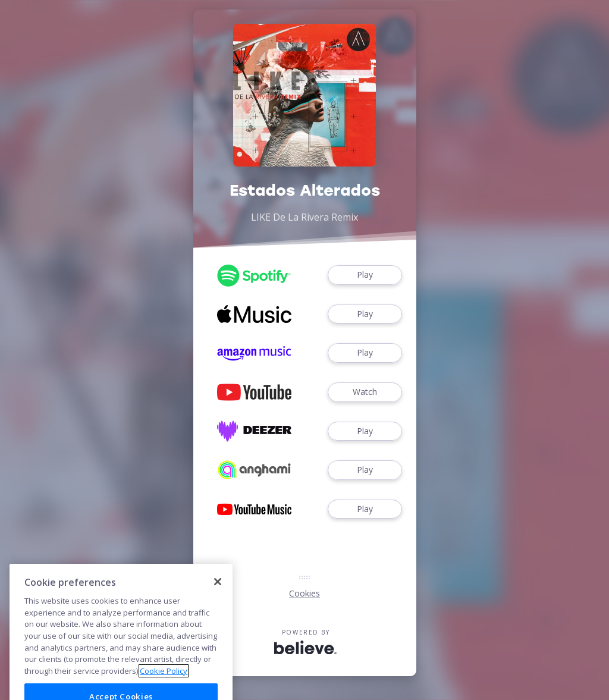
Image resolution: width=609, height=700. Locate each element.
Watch (365, 392)
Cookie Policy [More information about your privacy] (164, 684)
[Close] (218, 595)
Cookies (304, 593)
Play (365, 275)
